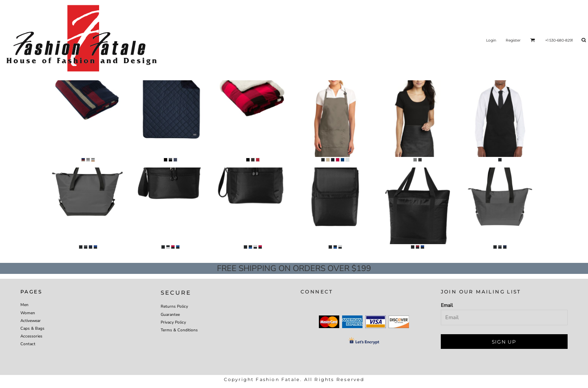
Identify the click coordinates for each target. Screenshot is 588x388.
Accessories (31, 336)
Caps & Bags (32, 328)
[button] (533, 40)
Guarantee (170, 315)
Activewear (31, 321)
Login (491, 40)
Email (447, 305)
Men (24, 305)
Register (513, 40)
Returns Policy (174, 306)
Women (28, 313)
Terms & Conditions (179, 330)
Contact (28, 344)
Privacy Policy (173, 322)
